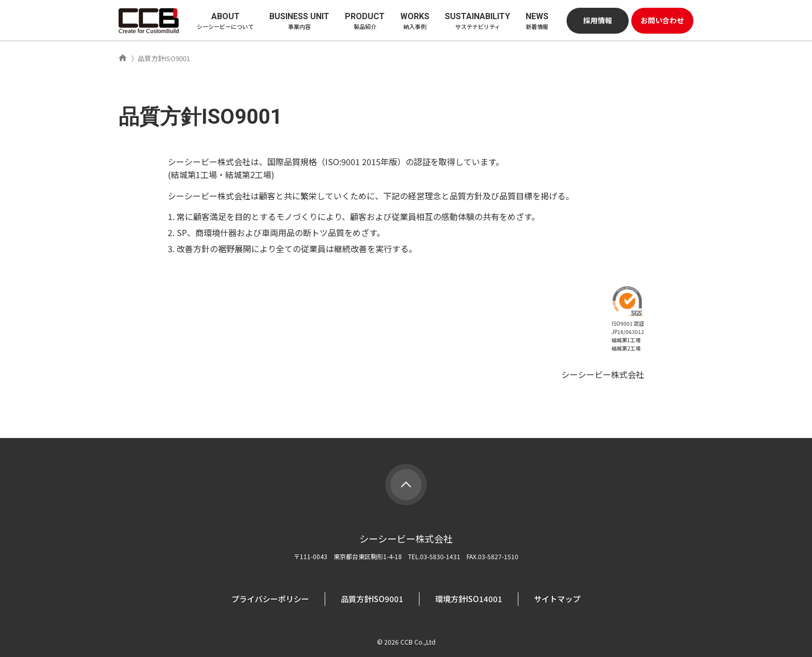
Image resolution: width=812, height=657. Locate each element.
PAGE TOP (406, 485)
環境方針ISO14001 (469, 599)
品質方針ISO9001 (372, 599)
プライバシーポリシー (270, 599)
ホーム (123, 58)
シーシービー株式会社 (149, 21)
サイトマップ (557, 599)
